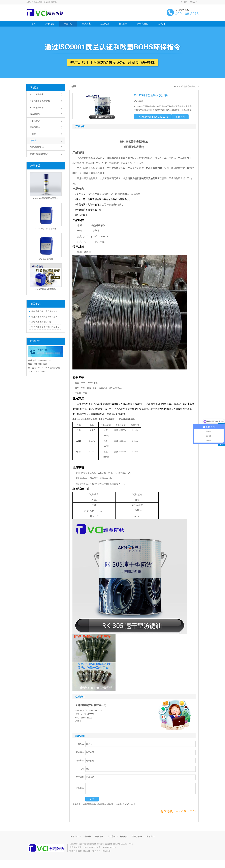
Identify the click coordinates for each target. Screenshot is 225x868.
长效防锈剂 (35, 121)
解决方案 (86, 24)
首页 (33, 24)
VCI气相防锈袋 (37, 94)
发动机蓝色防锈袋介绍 (41, 322)
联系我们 (194, 2)
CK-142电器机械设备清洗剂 (46, 198)
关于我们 (184, 2)
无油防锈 (153, 178)
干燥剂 (33, 134)
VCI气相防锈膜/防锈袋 (40, 101)
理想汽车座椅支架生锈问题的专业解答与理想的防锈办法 (46, 317)
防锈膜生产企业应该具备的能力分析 (46, 311)
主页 (179, 86)
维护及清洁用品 (37, 147)
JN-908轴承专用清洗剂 (46, 289)
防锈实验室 (143, 24)
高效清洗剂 (35, 114)
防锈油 (34, 87)
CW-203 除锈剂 (46, 259)
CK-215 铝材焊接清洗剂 (46, 229)
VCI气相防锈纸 (37, 108)
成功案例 (105, 24)
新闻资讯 (123, 24)
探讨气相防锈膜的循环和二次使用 (46, 327)
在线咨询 (180, 117)
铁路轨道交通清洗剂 (39, 154)
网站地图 (106, 851)
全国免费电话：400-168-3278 (153, 117)
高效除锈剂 (35, 127)
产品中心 (68, 24)
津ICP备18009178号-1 (123, 844)
